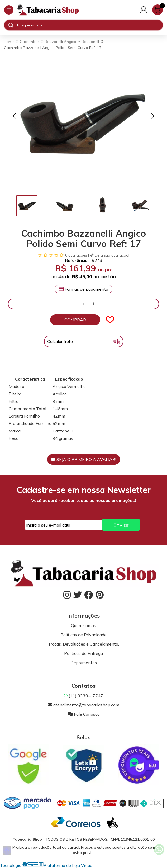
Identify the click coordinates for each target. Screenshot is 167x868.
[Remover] (74, 304)
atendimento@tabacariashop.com (84, 705)
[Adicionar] (93, 304)
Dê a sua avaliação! (110, 255)
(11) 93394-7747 (83, 696)
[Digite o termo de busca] (90, 25)
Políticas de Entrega (83, 653)
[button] (15, 116)
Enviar (121, 525)
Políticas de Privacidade (83, 635)
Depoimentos (84, 663)
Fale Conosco (84, 714)
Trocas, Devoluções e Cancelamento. (83, 644)
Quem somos (83, 625)
